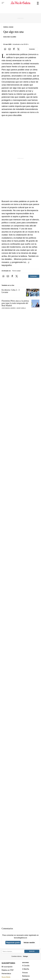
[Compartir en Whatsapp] (5, 49)
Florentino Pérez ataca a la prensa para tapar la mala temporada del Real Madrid (15, 303)
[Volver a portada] (21, 3)
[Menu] (3, 3)
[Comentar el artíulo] (32, 49)
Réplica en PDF (8, 970)
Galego (25, 956)
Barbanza (26, 976)
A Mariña (26, 969)
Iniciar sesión (29, 942)
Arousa (25, 973)
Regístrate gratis (13, 942)
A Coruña (26, 966)
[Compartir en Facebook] (14, 49)
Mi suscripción (7, 967)
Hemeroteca (6, 973)
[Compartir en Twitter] (18, 49)
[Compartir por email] (10, 49)
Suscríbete (6, 977)
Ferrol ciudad (16, 271)
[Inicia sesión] (37, 3)
